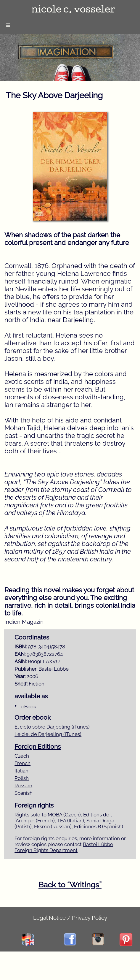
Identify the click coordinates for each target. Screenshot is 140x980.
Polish (22, 778)
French (22, 763)
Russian (23, 786)
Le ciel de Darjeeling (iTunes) (48, 734)
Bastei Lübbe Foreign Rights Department (64, 847)
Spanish (24, 793)
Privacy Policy (90, 918)
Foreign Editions (38, 747)
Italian (21, 771)
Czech (22, 756)
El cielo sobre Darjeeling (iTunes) (52, 727)
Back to (70, 885)
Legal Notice (49, 918)
